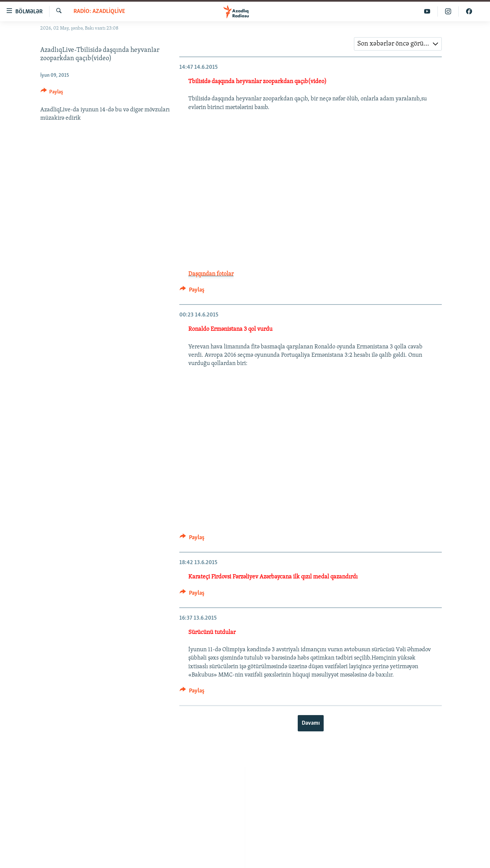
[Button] (52, 93)
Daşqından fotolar (211, 274)
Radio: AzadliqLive (99, 11)
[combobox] (398, 44)
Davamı (311, 723)
